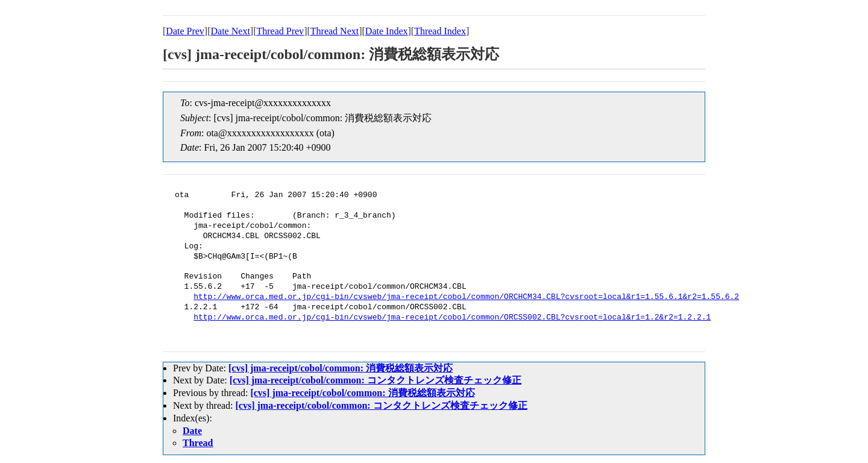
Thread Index (440, 31)
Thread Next (335, 31)
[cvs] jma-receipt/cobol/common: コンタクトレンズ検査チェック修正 (376, 380)
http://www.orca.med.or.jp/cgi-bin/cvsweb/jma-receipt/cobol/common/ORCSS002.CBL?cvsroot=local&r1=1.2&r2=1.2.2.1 (452, 318)
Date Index (387, 31)
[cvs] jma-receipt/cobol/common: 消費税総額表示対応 (341, 368)
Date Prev (185, 31)
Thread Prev (280, 31)
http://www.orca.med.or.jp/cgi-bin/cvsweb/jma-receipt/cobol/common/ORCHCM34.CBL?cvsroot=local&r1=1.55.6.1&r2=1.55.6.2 (466, 297)
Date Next (231, 31)
